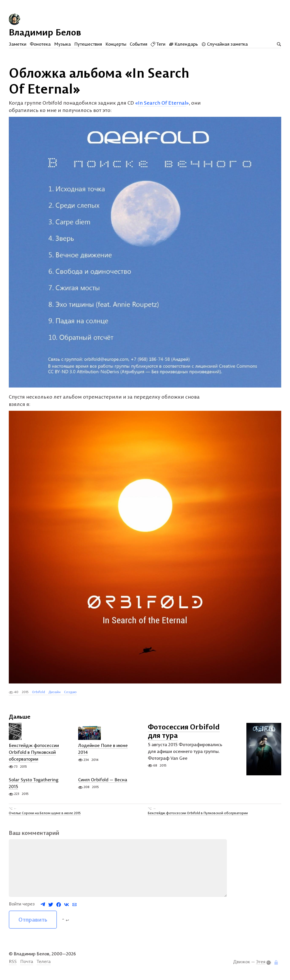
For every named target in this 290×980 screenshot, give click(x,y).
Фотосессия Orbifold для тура (184, 734)
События (138, 44)
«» (162, 105)
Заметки (18, 44)
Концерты (116, 44)
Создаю (70, 694)
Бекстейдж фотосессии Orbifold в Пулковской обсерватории (34, 755)
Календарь (183, 44)
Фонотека (40, 44)
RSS (13, 964)
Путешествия (88, 44)
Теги (158, 44)
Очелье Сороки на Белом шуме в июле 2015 (45, 815)
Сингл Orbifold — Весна (103, 782)
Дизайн (55, 694)
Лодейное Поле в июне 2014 (103, 751)
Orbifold (39, 694)
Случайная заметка (225, 44)
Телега (44, 964)
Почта (27, 964)
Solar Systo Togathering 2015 (34, 786)
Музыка (62, 44)
